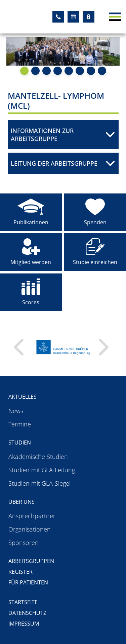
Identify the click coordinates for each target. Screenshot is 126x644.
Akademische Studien (38, 457)
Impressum (24, 624)
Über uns (22, 502)
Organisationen (30, 529)
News (16, 411)
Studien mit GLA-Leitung (42, 470)
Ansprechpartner (32, 516)
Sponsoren (24, 543)
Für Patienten (28, 582)
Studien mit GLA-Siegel (39, 483)
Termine (20, 424)
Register (20, 572)
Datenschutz (27, 613)
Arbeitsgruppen (31, 561)
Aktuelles (23, 397)
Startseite (23, 602)
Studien (20, 442)
